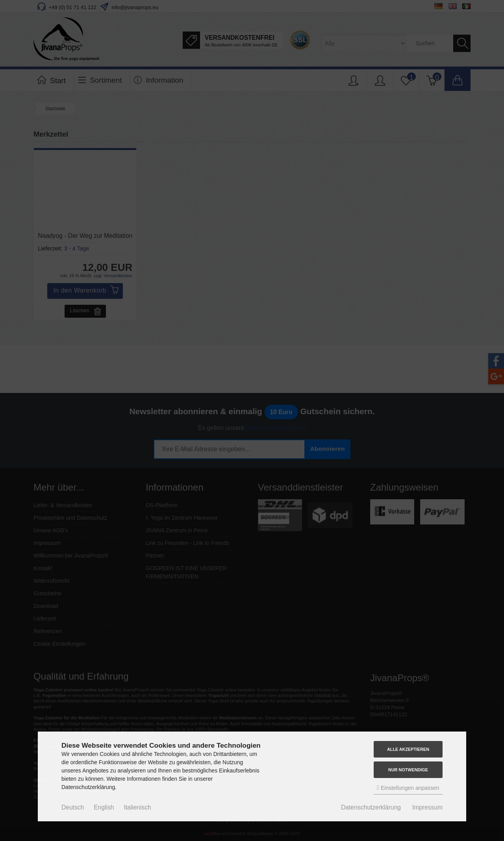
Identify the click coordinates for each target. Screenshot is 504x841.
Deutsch (73, 807)
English (104, 807)
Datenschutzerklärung (371, 807)
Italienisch (137, 807)
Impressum (427, 807)
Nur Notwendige (408, 770)
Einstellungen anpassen (408, 788)
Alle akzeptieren (408, 749)
